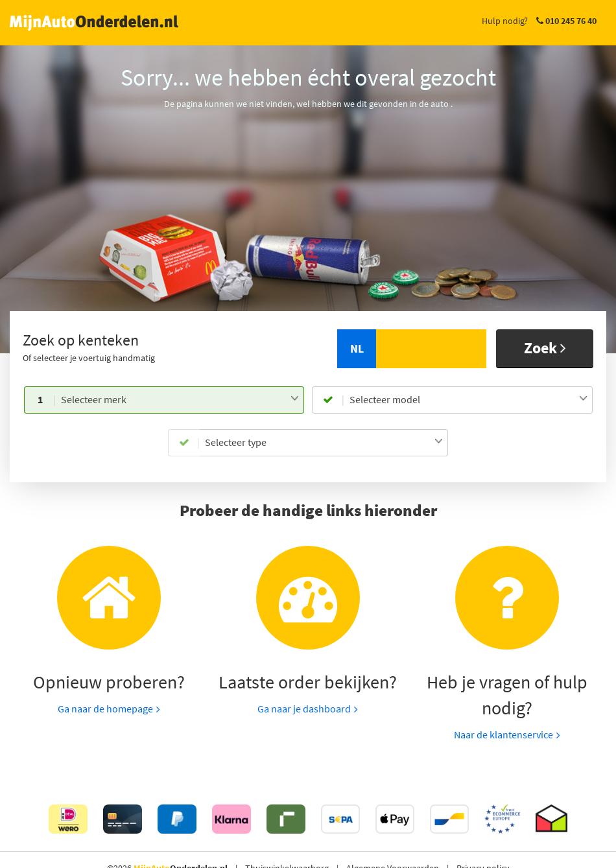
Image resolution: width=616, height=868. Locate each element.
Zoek (545, 348)
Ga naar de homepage (105, 709)
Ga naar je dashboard (304, 709)
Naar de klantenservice (503, 734)
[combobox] (180, 400)
